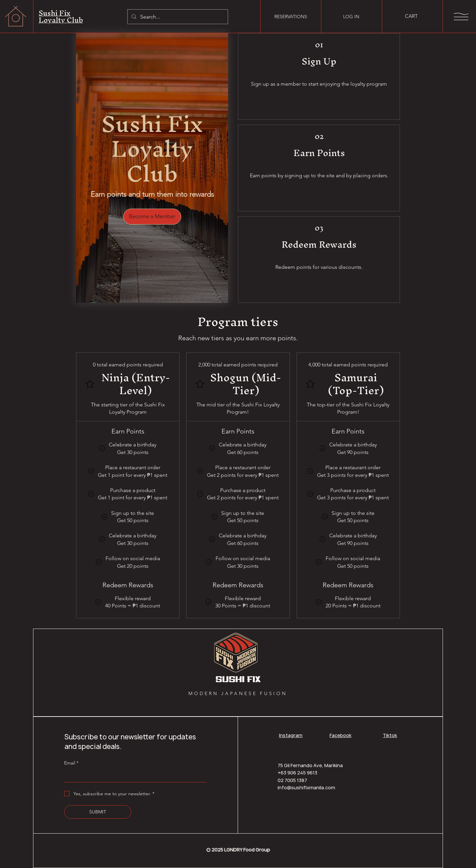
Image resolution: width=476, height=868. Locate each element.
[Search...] (177, 17)
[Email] (133, 776)
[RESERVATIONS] (291, 17)
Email (71, 763)
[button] (415, 16)
